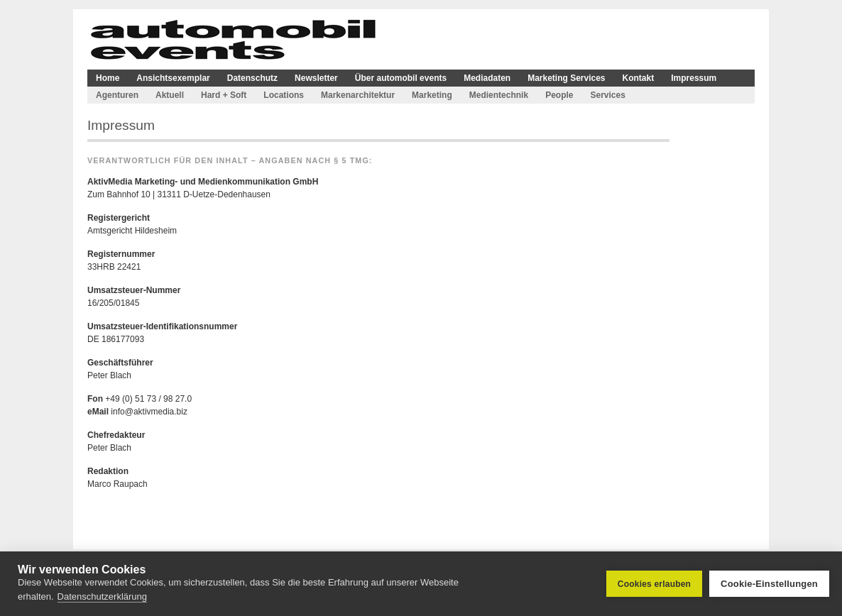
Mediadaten (487, 78)
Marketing (432, 95)
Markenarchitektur (358, 95)
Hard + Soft (224, 95)
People (559, 95)
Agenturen (117, 95)
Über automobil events (401, 78)
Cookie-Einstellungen (769, 584)
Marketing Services (566, 78)
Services (607, 95)
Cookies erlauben (654, 584)
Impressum (694, 78)
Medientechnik (499, 95)
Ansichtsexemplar (173, 78)
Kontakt (639, 78)
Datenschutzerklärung (102, 596)
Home (108, 78)
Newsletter (316, 78)
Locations (284, 95)
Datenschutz (252, 78)
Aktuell (170, 95)
